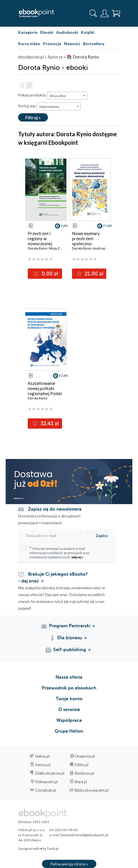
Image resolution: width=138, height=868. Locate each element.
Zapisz (102, 535)
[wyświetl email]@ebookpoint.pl (84, 835)
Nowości (72, 44)
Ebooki (47, 32)
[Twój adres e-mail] (51, 535)
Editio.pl (82, 765)
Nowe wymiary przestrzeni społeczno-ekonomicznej (86, 241)
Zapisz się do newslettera (55, 509)
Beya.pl (81, 782)
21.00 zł (93, 274)
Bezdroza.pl (85, 773)
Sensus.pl (43, 765)
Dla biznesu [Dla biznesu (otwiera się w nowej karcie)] (70, 638)
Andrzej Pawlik (104, 248)
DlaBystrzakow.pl (50, 773)
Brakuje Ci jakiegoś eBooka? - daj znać (53, 578)
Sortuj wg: (27, 106)
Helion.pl (42, 756)
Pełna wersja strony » (69, 864)
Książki (88, 32)
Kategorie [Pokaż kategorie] (28, 32)
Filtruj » (33, 117)
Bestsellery (94, 44)
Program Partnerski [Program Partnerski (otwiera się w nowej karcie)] (70, 626)
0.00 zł (49, 274)
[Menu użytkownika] (105, 13)
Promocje (52, 44)
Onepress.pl (85, 756)
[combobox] (67, 96)
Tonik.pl (53, 849)
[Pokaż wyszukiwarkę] (93, 13)
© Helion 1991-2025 (34, 822)
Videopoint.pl (46, 782)
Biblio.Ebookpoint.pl (92, 790)
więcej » (77, 557)
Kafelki (29, 85)
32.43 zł (49, 423)
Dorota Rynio (38, 248)
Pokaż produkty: (32, 95)
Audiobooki (67, 32)
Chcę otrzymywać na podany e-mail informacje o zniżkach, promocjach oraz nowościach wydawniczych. (55, 552)
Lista (22, 85)
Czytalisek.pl (46, 790)
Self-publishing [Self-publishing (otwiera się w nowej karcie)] (70, 650)
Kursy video (29, 44)
